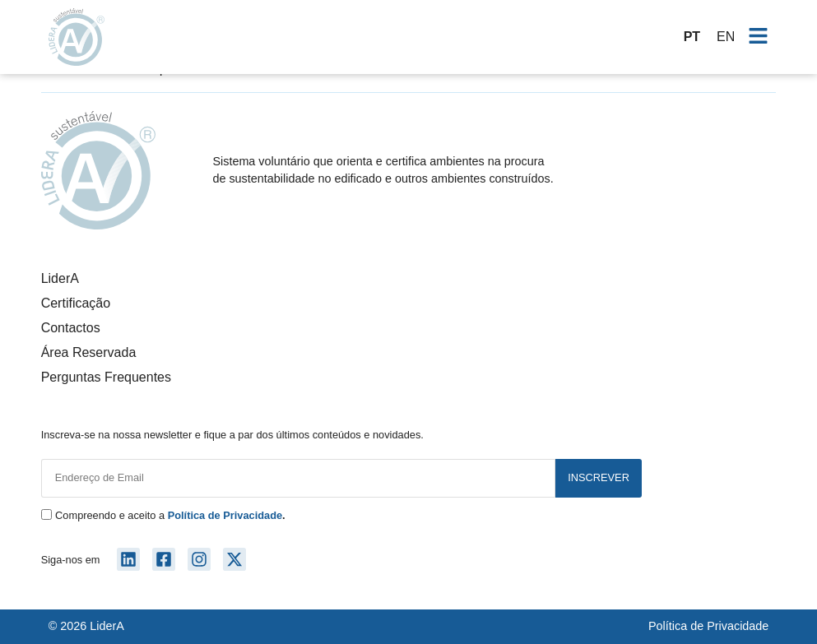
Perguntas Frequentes (106, 377)
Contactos (71, 328)
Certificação (76, 303)
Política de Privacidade (708, 626)
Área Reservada (89, 352)
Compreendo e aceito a (170, 516)
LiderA (60, 278)
